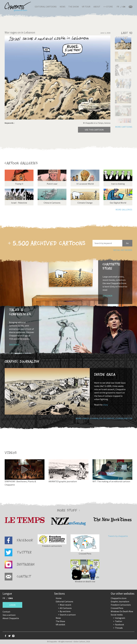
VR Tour (86, 7)
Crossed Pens (117, 608)
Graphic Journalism (120, 601)
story (105, 405)
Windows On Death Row (122, 611)
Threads (119, 628)
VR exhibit (60, 625)
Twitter (119, 621)
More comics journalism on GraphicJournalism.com (104, 418)
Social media (117, 615)
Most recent (66, 605)
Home (59, 598)
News (63, 7)
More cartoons (124, 127)
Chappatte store (119, 598)
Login (12, 605)
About (97, 7)
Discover (107, 296)
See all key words (123, 250)
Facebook (119, 625)
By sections (65, 611)
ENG (11, 598)
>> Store (108, 7)
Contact (6, 612)
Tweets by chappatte (118, 536)
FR (118, 7)
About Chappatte (11, 618)
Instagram (120, 618)
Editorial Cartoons (46, 7)
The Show (74, 7)
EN (124, 7)
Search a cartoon (68, 615)
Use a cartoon (9, 615)
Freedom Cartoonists (121, 605)
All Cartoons (66, 608)
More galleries (124, 210)
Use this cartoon (94, 130)
